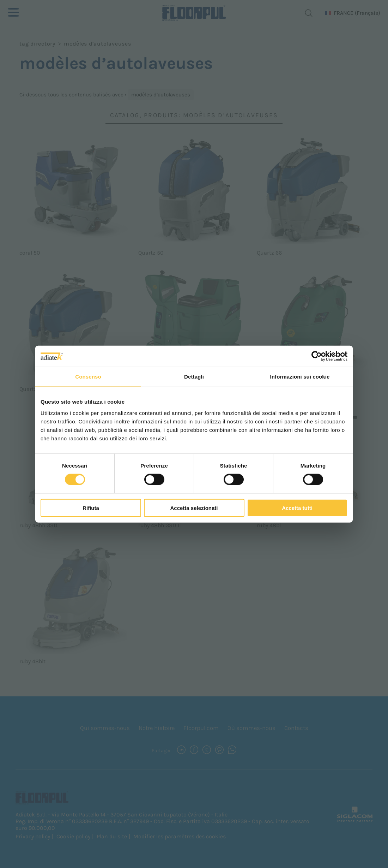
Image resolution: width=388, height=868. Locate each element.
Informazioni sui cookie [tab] (300, 377)
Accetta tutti (297, 508)
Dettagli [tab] (194, 377)
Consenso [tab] (88, 377)
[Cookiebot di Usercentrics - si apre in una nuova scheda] (317, 356)
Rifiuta (91, 508)
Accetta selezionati (194, 508)
